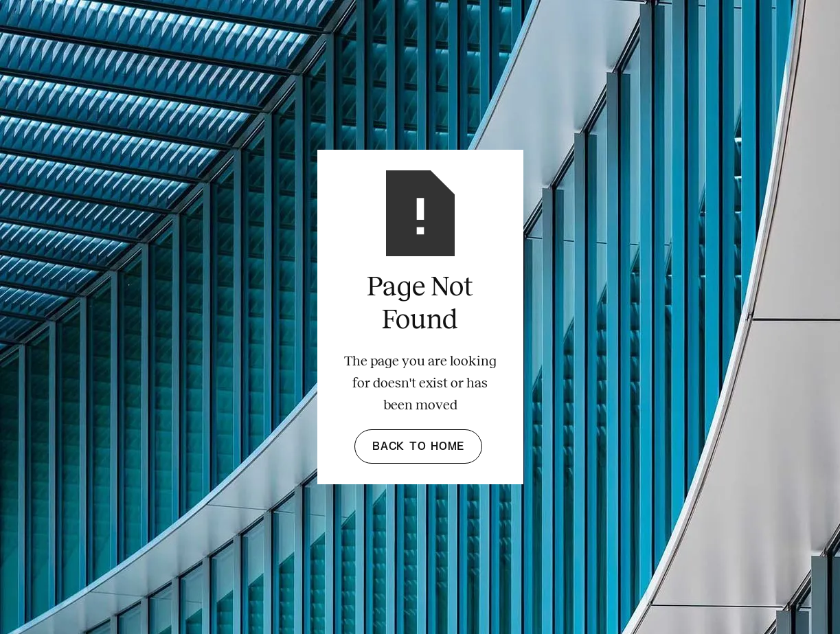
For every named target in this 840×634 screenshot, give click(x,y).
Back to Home (418, 446)
